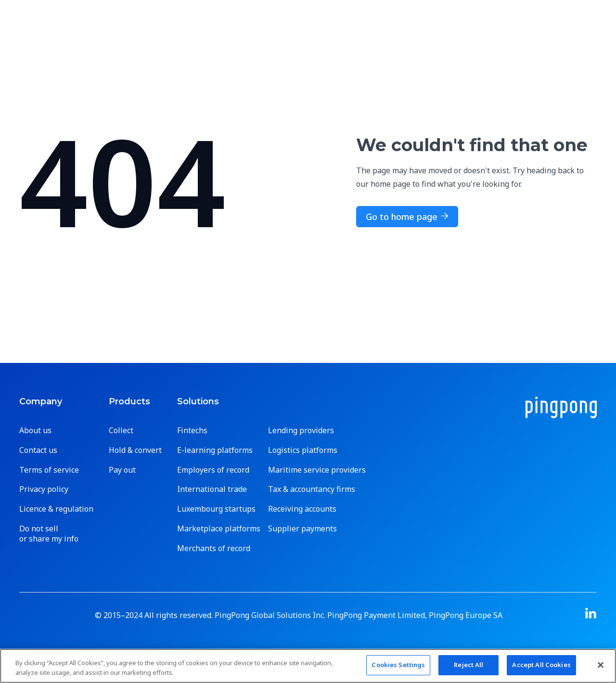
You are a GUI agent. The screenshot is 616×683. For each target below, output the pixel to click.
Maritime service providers (317, 470)
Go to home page (407, 217)
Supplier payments (302, 529)
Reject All (468, 665)
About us (35, 431)
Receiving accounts (302, 509)
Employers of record (213, 470)
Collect (121, 431)
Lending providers (301, 431)
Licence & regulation (56, 509)
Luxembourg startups (216, 509)
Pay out (122, 470)
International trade (212, 489)
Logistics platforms (303, 450)
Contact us (38, 450)
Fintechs (192, 431)
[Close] (601, 665)
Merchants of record (214, 548)
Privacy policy (44, 489)
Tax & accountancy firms (312, 489)
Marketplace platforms (219, 529)
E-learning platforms (215, 450)
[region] (308, 666)
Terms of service (49, 470)
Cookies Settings (398, 665)
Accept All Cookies (541, 665)
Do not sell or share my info (49, 534)
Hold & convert (135, 450)
